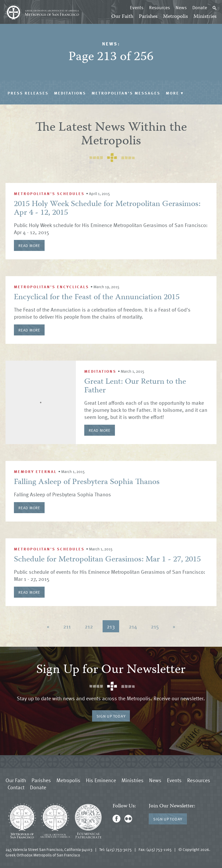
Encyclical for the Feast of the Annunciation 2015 (97, 298)
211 (67, 626)
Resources (160, 7)
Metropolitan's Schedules (49, 193)
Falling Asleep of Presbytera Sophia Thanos (87, 482)
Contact (16, 787)
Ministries (205, 17)
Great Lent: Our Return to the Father (135, 386)
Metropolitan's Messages (126, 93)
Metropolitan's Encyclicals (51, 287)
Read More (29, 245)
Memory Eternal (35, 471)
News (181, 7)
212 (89, 626)
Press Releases (28, 93)
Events (137, 7)
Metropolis (175, 17)
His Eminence (101, 780)
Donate (200, 7)
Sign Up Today (111, 716)
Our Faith (122, 17)
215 (155, 626)
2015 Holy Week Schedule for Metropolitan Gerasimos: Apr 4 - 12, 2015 (107, 209)
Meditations (70, 93)
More (175, 93)
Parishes (148, 17)
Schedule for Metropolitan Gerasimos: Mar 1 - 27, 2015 (107, 560)
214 (133, 626)
